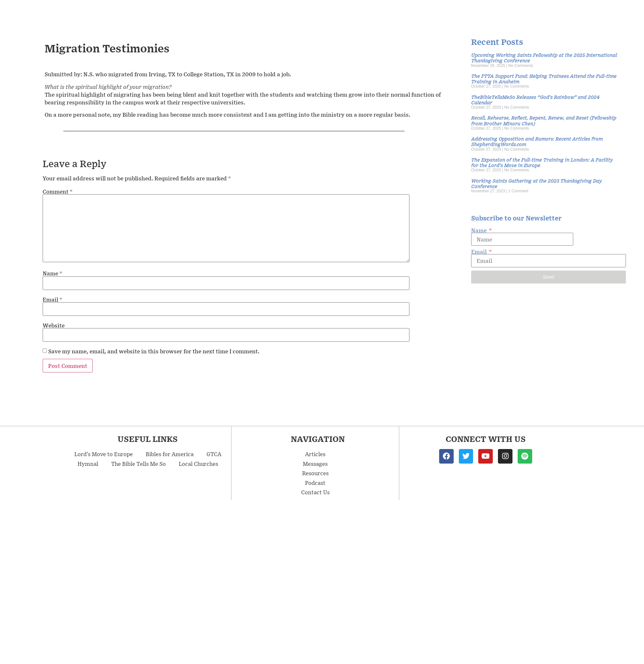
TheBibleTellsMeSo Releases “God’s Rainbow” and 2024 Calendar (535, 100)
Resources (529, 13)
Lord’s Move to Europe (104, 454)
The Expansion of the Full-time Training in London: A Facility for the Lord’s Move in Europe (542, 162)
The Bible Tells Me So (138, 464)
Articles (484, 13)
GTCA (214, 454)
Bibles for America (170, 454)
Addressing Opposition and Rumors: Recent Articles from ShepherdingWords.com (537, 141)
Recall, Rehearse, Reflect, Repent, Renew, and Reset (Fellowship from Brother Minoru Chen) (544, 120)
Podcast (571, 13)
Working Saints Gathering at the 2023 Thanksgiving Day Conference (536, 183)
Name (52, 273)
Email (52, 299)
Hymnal (88, 464)
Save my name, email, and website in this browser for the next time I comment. (154, 351)
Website (54, 325)
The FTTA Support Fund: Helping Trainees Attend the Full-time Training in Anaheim (544, 79)
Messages (435, 13)
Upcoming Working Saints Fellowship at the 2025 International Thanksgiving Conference (544, 58)
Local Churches (198, 464)
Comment (58, 191)
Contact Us (615, 13)
